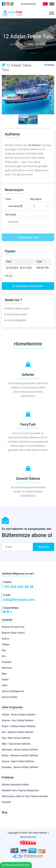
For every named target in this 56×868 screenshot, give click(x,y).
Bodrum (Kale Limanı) (13, 633)
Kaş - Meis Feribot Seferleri (16, 738)
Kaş (4, 650)
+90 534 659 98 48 (18, 587)
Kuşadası (7, 662)
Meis (4, 674)
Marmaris (7, 668)
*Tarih (8, 199)
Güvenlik (6, 802)
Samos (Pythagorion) (13, 691)
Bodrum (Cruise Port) (13, 627)
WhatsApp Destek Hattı (28, 286)
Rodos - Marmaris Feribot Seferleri (20, 756)
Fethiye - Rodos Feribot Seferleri (19, 715)
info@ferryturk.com (19, 600)
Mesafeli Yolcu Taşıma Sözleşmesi (20, 790)
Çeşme (6, 639)
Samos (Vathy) (10, 697)
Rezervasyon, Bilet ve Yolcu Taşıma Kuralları (25, 796)
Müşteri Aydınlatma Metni (15, 785)
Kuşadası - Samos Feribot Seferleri (20, 767)
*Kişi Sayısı (36, 199)
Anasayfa (15, 44)
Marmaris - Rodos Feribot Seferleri (20, 750)
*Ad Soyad (10, 215)
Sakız (5, 685)
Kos (4, 656)
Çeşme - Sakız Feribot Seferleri (18, 761)
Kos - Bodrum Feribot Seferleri (18, 732)
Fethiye (6, 644)
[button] (4, 95)
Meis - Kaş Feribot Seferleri (16, 744)
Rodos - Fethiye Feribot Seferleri (19, 726)
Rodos (5, 680)
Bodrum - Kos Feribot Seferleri (18, 720)
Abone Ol (44, 547)
